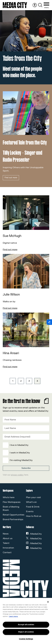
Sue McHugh (12, 236)
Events (30, 511)
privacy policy (17, 475)
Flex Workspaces (12, 502)
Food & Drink (33, 507)
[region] (26, 621)
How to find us (34, 516)
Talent (6, 543)
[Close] (48, 602)
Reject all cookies (26, 632)
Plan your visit (33, 497)
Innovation (8, 548)
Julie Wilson (11, 295)
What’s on (31, 502)
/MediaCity (34, 534)
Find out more (11, 178)
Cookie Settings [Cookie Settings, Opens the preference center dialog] (26, 639)
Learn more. (13, 616)
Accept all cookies (26, 625)
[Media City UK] (15, 5)
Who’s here (9, 497)
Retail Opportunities (14, 515)
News (6, 534)
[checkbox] (25, 453)
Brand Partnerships (13, 519)
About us (8, 538)
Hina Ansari (11, 353)
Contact (7, 552)
